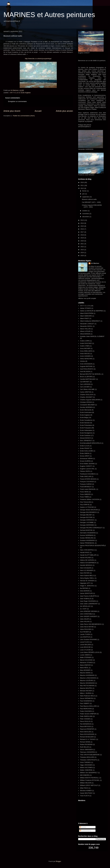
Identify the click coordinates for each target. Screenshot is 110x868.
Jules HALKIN (85, 622)
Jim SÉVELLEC (85, 606)
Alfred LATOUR (85, 331)
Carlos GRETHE (86, 392)
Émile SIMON (85, 453)
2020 (82, 241)
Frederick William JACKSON (90, 499)
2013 (82, 220)
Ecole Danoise (85, 423)
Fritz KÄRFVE (85, 505)
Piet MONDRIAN (86, 724)
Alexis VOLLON (85, 329)
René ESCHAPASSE (87, 734)
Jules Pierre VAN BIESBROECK (91, 624)
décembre (86, 217)
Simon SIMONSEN (86, 750)
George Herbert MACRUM (89, 510)
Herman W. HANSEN (87, 581)
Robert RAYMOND (86, 744)
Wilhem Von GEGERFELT (89, 773)
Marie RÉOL (84, 668)
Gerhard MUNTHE (86, 530)
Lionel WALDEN (85, 645)
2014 (82, 223)
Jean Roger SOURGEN (88, 601)
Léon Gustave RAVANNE (88, 639)
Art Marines (95, 263)
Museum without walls (89, 199)
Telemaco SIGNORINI (87, 752)
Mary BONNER (85, 670)
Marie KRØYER (85, 665)
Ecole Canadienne (86, 420)
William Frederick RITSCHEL (90, 780)
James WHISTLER (86, 593)
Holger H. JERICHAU (87, 586)
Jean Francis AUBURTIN (88, 596)
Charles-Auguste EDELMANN (90, 400)
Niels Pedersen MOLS (87, 696)
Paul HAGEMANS (86, 701)
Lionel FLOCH (85, 642)
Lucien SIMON (85, 655)
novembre (86, 214)
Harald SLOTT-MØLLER (88, 555)
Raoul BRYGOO (85, 726)
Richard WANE (85, 742)
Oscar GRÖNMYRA (87, 698)
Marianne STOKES (86, 663)
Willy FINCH (84, 788)
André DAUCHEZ (86, 343)
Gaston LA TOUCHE (87, 507)
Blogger (58, 861)
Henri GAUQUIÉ (86, 568)
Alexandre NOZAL (86, 326)
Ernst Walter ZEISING (87, 464)
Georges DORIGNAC (87, 520)
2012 (82, 188)
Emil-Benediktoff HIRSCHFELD (90, 443)
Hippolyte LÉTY (85, 583)
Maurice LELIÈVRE (86, 680)
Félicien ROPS (85, 471)
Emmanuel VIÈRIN (86, 459)
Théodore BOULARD (87, 757)
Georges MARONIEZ (87, 525)
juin (84, 194)
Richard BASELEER (87, 737)
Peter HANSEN (85, 719)
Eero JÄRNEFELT (86, 441)
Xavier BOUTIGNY (86, 793)
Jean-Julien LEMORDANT (89, 604)
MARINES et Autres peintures (49, 15)
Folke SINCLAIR (86, 476)
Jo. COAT (83, 609)
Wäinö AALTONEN (86, 767)
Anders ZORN (85, 341)
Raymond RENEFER (87, 729)
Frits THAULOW (85, 502)
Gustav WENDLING (87, 538)
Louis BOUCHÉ (85, 647)
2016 (82, 229)
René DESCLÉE (86, 732)
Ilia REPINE (84, 588)
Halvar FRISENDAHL (87, 543)
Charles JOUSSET (86, 397)
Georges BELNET (86, 515)
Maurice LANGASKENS (88, 678)
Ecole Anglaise (26, 93)
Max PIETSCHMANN (87, 686)
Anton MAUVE (85, 354)
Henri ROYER (85, 573)
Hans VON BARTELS (87, 550)
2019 (82, 238)
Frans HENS (84, 492)
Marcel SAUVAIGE (86, 660)
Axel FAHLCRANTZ (87, 369)
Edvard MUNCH (85, 438)
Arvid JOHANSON (86, 364)
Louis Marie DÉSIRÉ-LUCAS (90, 652)
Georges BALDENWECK (88, 512)
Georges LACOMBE (87, 522)
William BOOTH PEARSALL (89, 778)
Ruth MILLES (84, 747)
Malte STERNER (86, 657)
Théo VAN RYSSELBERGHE (90, 755)
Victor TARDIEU (85, 762)
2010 (82, 182)
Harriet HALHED (86, 558)
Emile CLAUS (85, 446)
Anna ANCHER (85, 348)
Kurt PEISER (84, 632)
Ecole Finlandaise (86, 425)
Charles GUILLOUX (87, 395)
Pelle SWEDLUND (86, 716)
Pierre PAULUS (85, 721)
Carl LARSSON (85, 384)
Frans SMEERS (85, 494)
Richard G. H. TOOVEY (88, 739)
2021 (82, 244)
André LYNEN (85, 346)
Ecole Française (85, 428)
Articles (82, 361)
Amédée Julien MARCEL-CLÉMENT (92, 336)
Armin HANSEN (85, 356)
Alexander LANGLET (87, 324)
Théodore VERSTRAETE (88, 760)
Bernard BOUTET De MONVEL (90, 374)
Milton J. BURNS (86, 693)
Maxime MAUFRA (86, 688)
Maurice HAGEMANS (87, 675)
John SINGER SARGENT (89, 616)
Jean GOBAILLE (86, 599)
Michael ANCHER (86, 691)
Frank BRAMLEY (86, 487)
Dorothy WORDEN (86, 407)
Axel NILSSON (85, 371)
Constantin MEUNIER (87, 405)
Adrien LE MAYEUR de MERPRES (92, 311)
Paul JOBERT (85, 703)
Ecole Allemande (86, 410)
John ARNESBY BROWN (88, 611)
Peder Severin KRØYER (88, 714)
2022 (82, 247)
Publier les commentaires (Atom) (24, 116)
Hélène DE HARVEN (87, 560)
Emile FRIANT (85, 448)
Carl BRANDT (85, 382)
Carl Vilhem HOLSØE (87, 389)
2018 (82, 235)
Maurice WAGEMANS (87, 683)
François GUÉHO (86, 484)
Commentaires (85, 831)
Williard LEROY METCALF (89, 785)
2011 (82, 185)
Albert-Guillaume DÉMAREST (90, 321)
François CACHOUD (87, 482)
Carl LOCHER (85, 387)
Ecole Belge (84, 417)
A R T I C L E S (15, 93)
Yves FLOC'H (85, 796)
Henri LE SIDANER (86, 570)
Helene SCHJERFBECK (88, 563)
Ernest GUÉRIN (85, 461)
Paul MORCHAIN (86, 709)
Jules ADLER (84, 619)
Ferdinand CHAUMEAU (88, 474)
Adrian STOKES (85, 308)
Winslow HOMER (86, 791)
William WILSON (86, 783)
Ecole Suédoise (85, 435)
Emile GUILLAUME (86, 451)
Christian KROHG (86, 402)
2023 (82, 250)
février (85, 191)
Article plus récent (12, 111)
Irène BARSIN (85, 591)
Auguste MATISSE (86, 366)
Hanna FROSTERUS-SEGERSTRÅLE (93, 546)
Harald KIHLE (85, 552)
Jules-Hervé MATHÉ (87, 627)
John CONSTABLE (86, 614)
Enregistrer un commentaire (17, 101)
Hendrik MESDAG (86, 565)
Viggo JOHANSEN (86, 765)
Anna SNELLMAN (86, 351)
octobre (85, 211)
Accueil (38, 111)
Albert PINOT (84, 318)
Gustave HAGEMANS (87, 540)
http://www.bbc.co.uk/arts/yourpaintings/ (38, 59)
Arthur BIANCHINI (86, 359)
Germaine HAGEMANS (88, 533)
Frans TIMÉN (84, 497)
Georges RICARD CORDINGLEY (91, 528)
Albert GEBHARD (86, 316)
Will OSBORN (85, 775)
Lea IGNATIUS (85, 637)
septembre (86, 197)
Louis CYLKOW (85, 650)
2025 (82, 256)
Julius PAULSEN (86, 629)
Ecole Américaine (86, 412)
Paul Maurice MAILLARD (88, 706)
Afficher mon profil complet (87, 298)
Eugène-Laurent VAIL (87, 469)
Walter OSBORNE (86, 770)
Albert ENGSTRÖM (87, 313)
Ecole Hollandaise (86, 430)
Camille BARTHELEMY (88, 379)
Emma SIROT (85, 456)
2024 (82, 253)
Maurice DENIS (85, 673)
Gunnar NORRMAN (87, 535)
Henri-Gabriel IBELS (87, 576)
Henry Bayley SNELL (87, 578)
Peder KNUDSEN (86, 711)
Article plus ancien (64, 111)
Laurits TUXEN (85, 634)
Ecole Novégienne (86, 433)
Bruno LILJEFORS (86, 377)
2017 (82, 232)
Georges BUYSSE (86, 517)
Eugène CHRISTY (86, 466)
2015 (82, 226)
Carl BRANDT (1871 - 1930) (91, 202)
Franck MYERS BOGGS (88, 479)
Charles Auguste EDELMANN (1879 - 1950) (92, 206)
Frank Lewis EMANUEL (88, 489)
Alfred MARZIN (85, 334)
